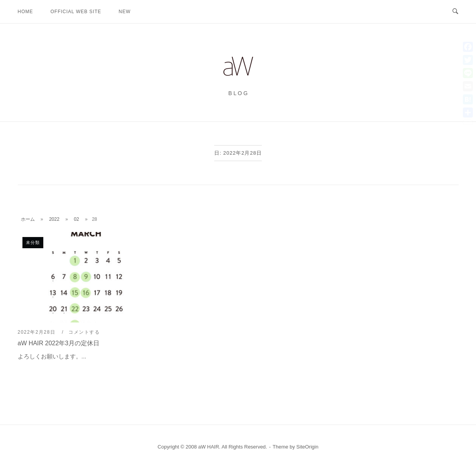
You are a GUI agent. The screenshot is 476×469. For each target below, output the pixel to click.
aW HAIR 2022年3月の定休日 (59, 343)
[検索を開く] (455, 12)
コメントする (84, 332)
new (125, 12)
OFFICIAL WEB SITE (76, 12)
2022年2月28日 (38, 332)
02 (76, 219)
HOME (26, 12)
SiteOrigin (307, 447)
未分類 (33, 242)
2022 (54, 219)
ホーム (28, 219)
